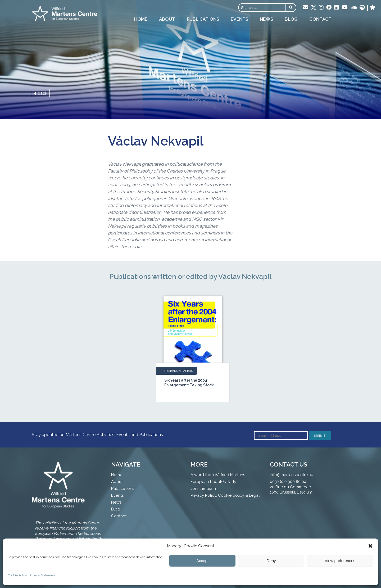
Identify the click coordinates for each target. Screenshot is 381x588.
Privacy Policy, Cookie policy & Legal (225, 495)
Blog (291, 19)
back (41, 93)
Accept (202, 561)
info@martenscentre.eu (292, 475)
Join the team (203, 489)
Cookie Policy (17, 575)
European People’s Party (213, 482)
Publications (203, 19)
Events (239, 19)
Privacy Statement (43, 575)
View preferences (340, 561)
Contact (320, 19)
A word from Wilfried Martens (218, 475)
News (266, 19)
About (167, 19)
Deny (271, 561)
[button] (370, 546)
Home (141, 19)
